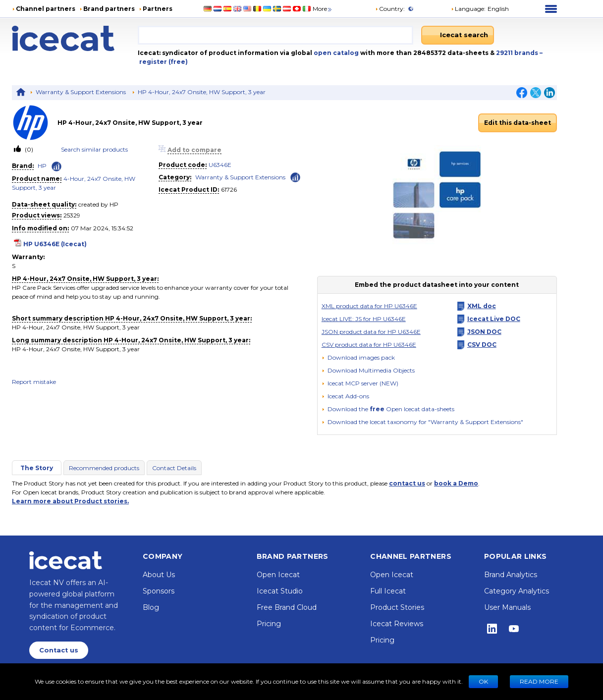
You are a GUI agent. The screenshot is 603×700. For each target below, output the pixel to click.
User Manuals (507, 607)
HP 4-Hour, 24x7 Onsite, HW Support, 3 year (202, 92)
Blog (151, 607)
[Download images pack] (358, 358)
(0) (28, 149)
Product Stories (397, 607)
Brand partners (109, 9)
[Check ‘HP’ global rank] (56, 166)
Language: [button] (468, 9)
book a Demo (456, 483)
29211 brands (518, 53)
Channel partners (46, 9)
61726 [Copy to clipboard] (229, 189)
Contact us (59, 650)
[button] (480, 9)
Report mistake (34, 382)
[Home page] (75, 38)
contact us (407, 483)
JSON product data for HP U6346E (371, 332)
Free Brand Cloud (287, 607)
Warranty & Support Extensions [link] (240, 177)
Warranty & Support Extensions (81, 92)
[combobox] (275, 35)
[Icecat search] (458, 35)
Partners (158, 9)
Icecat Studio (280, 591)
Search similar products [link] (94, 149)
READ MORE (539, 681)
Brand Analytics (511, 575)
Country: (390, 9)
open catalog (335, 53)
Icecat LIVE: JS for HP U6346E (364, 319)
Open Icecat (278, 575)
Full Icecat (388, 591)
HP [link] (42, 166)
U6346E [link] (220, 165)
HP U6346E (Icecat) (55, 244)
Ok (483, 681)
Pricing (269, 624)
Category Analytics (517, 591)
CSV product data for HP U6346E (369, 345)
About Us (159, 575)
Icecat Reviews (397, 624)
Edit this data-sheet (518, 123)
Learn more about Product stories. (70, 501)
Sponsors (159, 591)
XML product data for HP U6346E (369, 306)
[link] (35, 123)
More (323, 9)
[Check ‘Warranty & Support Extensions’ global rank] (295, 177)
